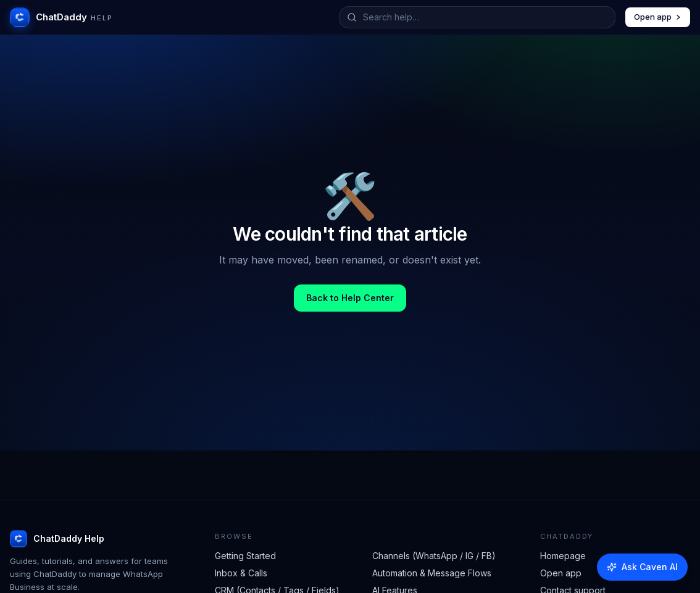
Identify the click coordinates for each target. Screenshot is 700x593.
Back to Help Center (350, 298)
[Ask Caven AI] (642, 567)
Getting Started (245, 556)
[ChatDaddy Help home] (61, 17)
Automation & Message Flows (432, 573)
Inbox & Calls (241, 573)
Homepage (563, 556)
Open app (658, 17)
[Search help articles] (485, 17)
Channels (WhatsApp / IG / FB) (434, 556)
